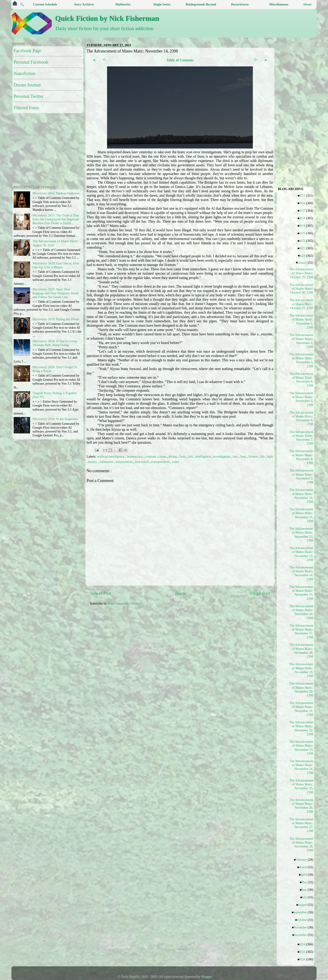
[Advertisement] (200, 641)
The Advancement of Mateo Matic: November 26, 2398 (301, 806)
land (244, 456)
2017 (304, 211)
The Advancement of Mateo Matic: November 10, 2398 (301, 496)
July (306, 897)
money (93, 462)
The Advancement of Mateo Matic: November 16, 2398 (301, 612)
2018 (304, 218)
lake (236, 456)
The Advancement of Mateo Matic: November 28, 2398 (301, 844)
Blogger (207, 977)
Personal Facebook (31, 62)
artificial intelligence (111, 456)
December (302, 935)
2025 (304, 952)
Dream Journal (27, 85)
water (176, 462)
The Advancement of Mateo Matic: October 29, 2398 (301, 273)
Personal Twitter (29, 96)
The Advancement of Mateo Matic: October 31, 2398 (301, 304)
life (263, 456)
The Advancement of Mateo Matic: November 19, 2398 (301, 670)
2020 (304, 233)
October (303, 920)
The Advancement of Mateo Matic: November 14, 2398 (301, 573)
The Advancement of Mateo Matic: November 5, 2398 (301, 399)
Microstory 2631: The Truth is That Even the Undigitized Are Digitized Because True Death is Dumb (56, 219)
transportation (161, 462)
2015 (304, 195)
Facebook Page (28, 51)
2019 (304, 226)
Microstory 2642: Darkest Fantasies (56, 193)
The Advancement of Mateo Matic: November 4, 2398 (301, 380)
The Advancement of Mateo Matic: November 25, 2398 (301, 786)
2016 (304, 203)
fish (191, 456)
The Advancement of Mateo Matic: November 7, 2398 (301, 438)
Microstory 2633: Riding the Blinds (56, 319)
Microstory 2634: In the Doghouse (55, 419)
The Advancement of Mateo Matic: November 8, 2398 (301, 457)
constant (151, 456)
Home (181, 593)
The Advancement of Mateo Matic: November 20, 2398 (301, 689)
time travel (142, 462)
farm (183, 456)
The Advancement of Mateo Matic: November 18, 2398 (301, 651)
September (302, 912)
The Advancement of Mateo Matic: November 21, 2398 (301, 709)
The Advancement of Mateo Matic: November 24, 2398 (301, 767)
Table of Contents (180, 60)
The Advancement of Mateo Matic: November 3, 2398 (301, 360)
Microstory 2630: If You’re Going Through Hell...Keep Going (55, 343)
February (303, 860)
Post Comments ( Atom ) (124, 603)
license (254, 456)
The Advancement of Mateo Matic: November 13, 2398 (301, 554)
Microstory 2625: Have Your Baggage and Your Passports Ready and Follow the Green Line (56, 293)
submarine (107, 462)
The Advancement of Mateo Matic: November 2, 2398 (301, 341)
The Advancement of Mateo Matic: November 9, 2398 (301, 476)
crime (163, 456)
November (302, 927)
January (304, 263)
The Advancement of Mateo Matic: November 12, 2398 (301, 534)
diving (173, 456)
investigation (222, 456)
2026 (304, 959)
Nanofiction (25, 73)
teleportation (124, 462)
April (305, 875)
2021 (304, 241)
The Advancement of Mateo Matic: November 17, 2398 (301, 631)
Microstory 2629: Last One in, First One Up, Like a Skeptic (56, 265)
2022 (304, 248)
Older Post (260, 593)
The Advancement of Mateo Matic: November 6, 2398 (301, 418)
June (306, 890)
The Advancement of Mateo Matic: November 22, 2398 (301, 728)
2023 (304, 256)
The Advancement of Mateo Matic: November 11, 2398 (301, 515)
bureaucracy (135, 456)
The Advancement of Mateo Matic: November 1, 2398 (301, 321)
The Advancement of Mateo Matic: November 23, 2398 (301, 748)
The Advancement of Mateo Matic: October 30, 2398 (301, 289)
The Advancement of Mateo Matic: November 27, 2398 (301, 825)
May (306, 882)
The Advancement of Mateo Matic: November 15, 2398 (301, 593)
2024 (304, 944)
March (304, 867)
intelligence (204, 456)
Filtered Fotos (26, 108)
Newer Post (101, 593)
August (304, 905)
